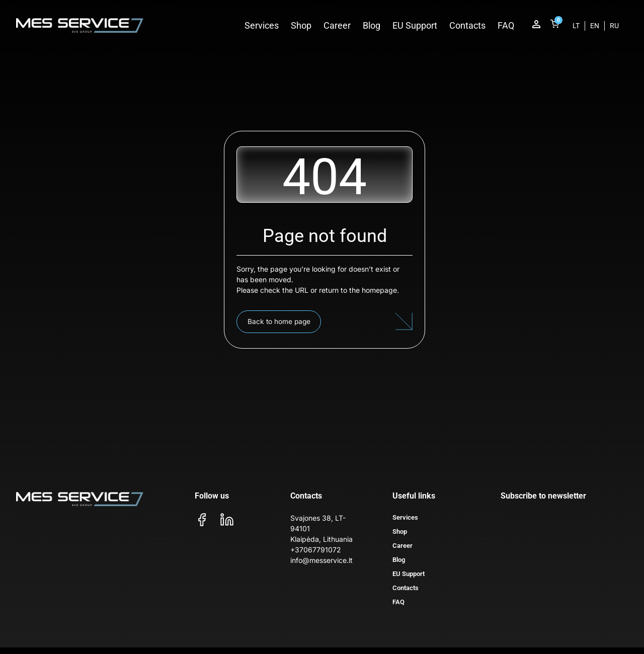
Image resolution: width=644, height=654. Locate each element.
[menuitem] (576, 26)
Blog (372, 25)
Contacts (467, 25)
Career (337, 25)
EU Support (415, 25)
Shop (301, 25)
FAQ (506, 25)
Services (262, 25)
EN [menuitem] (595, 26)
